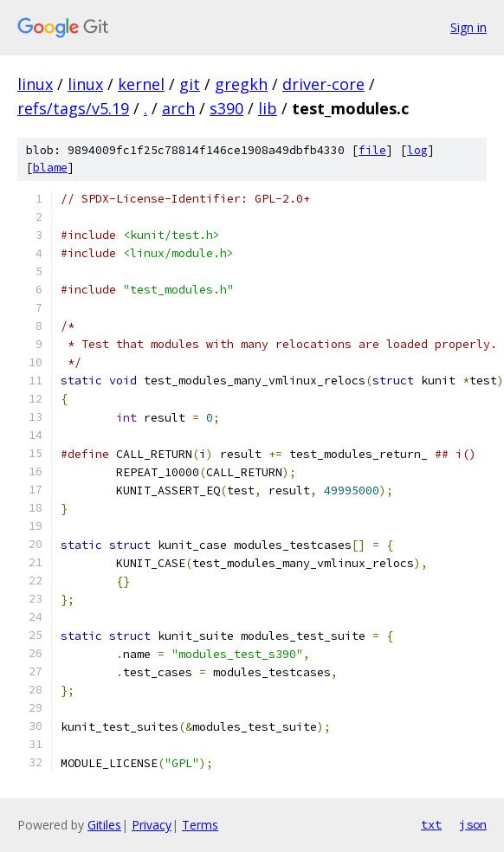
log (417, 150)
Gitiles (104, 825)
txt (431, 824)
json (473, 824)
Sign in (468, 27)
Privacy (152, 825)
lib (268, 108)
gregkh (241, 84)
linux (35, 84)
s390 (226, 108)
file (372, 150)
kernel (141, 84)
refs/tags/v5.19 (73, 108)
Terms (200, 825)
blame (50, 168)
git (190, 84)
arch (178, 108)
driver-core (323, 84)
